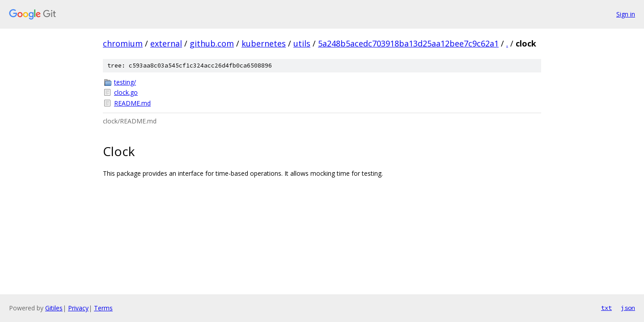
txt (606, 308)
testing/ (125, 82)
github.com (212, 43)
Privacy (78, 308)
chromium (123, 43)
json (628, 308)
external (166, 43)
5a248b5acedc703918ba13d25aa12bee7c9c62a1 (408, 43)
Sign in (626, 14)
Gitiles (54, 308)
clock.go (126, 92)
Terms (103, 308)
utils (302, 43)
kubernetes (264, 43)
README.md (132, 103)
